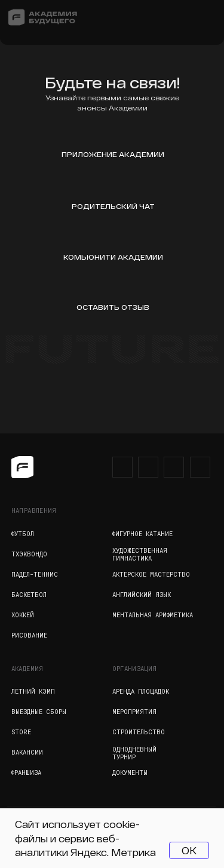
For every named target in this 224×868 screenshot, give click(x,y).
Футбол (23, 534)
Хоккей (23, 615)
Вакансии (27, 752)
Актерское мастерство (151, 574)
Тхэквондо (29, 554)
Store (21, 732)
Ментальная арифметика (153, 615)
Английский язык (142, 595)
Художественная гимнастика (140, 555)
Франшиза (26, 772)
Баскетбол (29, 595)
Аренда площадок (141, 691)
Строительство (139, 732)
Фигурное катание (142, 534)
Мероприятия (134, 712)
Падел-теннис (35, 574)
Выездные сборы (39, 712)
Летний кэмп (33, 691)
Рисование (29, 635)
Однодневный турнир (134, 753)
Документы (130, 772)
